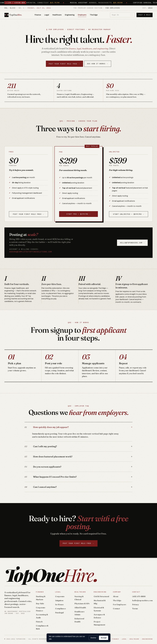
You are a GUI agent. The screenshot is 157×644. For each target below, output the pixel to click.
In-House (59, 604)
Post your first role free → (28, 214)
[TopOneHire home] (13, 15)
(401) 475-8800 (139, 596)
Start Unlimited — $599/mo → (128, 214)
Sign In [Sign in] (122, 15)
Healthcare (57, 15)
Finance (38, 15)
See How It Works (98, 64)
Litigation (59, 600)
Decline (93, 638)
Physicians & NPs (82, 603)
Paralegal (59, 613)
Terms (135, 609)
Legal (47, 15)
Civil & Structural (101, 596)
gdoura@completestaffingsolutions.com (31, 252)
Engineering (70, 15)
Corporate (60, 596)
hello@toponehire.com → (132, 243)
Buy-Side (40, 603)
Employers (82, 15)
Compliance (60, 609)
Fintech (39, 622)
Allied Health (80, 608)
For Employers (120, 604)
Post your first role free (65, 64)
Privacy (136, 604)
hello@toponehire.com (142, 600)
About (116, 596)
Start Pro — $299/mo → (78, 214)
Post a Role (145, 15)
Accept (104, 638)
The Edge (94, 15)
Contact (116, 609)
